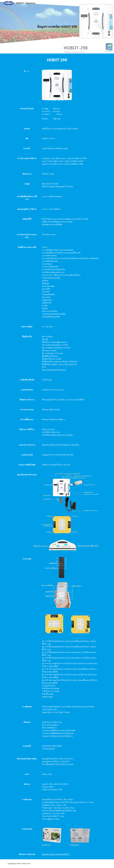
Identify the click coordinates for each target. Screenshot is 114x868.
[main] (57, 27)
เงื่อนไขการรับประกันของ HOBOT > (56, 854)
